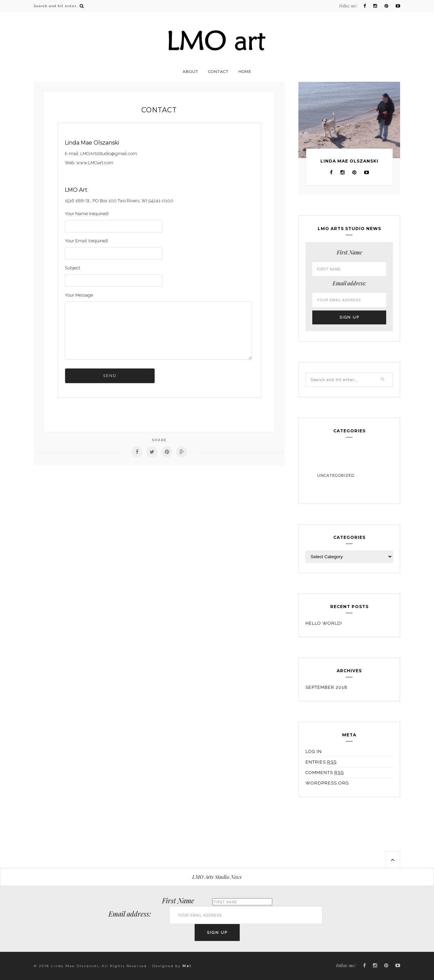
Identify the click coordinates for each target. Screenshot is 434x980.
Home (245, 72)
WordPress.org (327, 783)
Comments (325, 772)
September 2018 (327, 687)
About (191, 72)
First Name (349, 252)
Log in (314, 751)
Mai (187, 966)
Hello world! (324, 623)
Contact (218, 72)
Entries (321, 762)
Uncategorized (336, 475)
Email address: (349, 283)
